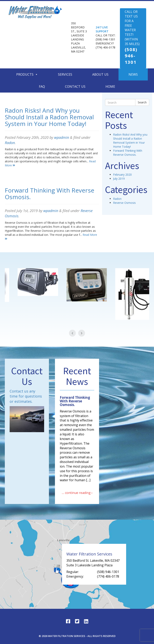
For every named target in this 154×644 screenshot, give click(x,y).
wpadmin (62, 137)
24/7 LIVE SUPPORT (102, 29)
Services (65, 74)
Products (27, 74)
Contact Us (75, 87)
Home (110, 87)
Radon (10, 143)
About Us (100, 74)
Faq (42, 87)
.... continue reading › (77, 493)
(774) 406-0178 (105, 47)
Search (142, 102)
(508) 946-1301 (105, 39)
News (133, 74)
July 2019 (119, 179)
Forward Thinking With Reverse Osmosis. (50, 194)
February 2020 (122, 175)
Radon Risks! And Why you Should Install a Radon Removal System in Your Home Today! (49, 117)
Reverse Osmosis (124, 203)
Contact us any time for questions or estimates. (26, 396)
